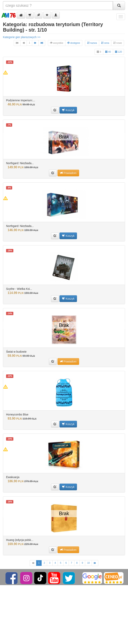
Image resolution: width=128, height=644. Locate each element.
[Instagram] (27, 578)
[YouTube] (54, 578)
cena (105, 43)
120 (118, 52)
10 (88, 563)
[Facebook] (12, 578)
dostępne (74, 43)
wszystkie (57, 43)
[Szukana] (58, 6)
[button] (21, 15)
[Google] (92, 578)
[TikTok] (40, 578)
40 (108, 52)
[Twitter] (69, 578)
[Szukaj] (119, 6)
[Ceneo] (114, 578)
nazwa (92, 43)
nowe (118, 43)
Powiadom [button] (68, 173)
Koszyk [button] (68, 110)
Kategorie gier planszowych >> (22, 37)
